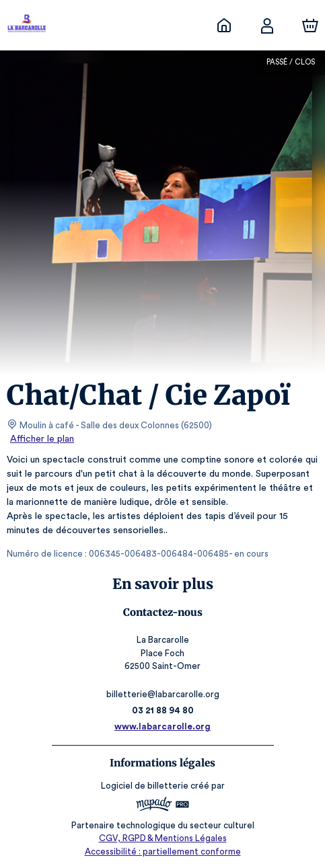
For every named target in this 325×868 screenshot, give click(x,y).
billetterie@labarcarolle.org (162, 694)
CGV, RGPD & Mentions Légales (163, 838)
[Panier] (310, 26)
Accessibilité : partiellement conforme (162, 852)
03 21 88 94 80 (162, 710)
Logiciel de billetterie (145, 786)
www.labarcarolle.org (162, 726)
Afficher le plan (41, 439)
